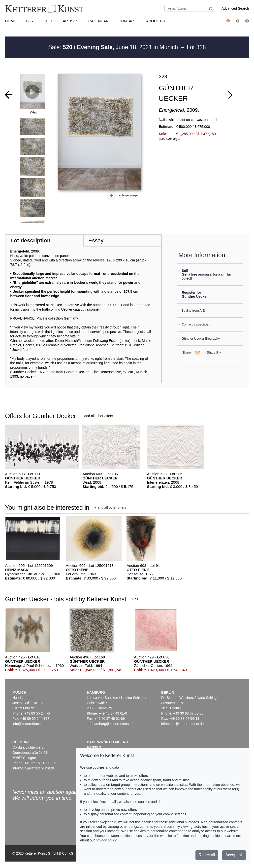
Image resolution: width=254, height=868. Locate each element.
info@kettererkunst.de (29, 724)
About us (156, 21)
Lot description (31, 240)
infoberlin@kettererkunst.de (182, 724)
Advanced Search (235, 8)
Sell (48, 21)
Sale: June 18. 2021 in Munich (114, 47)
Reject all (207, 855)
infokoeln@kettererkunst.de (34, 768)
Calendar (98, 21)
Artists (71, 21)
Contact (127, 21)
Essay (96, 240)
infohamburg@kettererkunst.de (111, 724)
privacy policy (106, 840)
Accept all (234, 855)
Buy (30, 21)
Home (11, 21)
